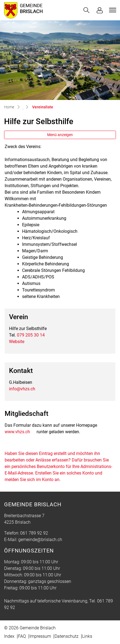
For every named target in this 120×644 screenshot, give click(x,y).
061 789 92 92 (34, 533)
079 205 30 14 (31, 335)
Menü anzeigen (60, 135)
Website (17, 342)
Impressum (40, 636)
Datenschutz (67, 636)
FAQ (22, 636)
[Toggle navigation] (112, 10)
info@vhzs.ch (22, 389)
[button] (86, 10)
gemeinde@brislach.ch (40, 540)
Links (87, 636)
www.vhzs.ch (17, 432)
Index (9, 636)
